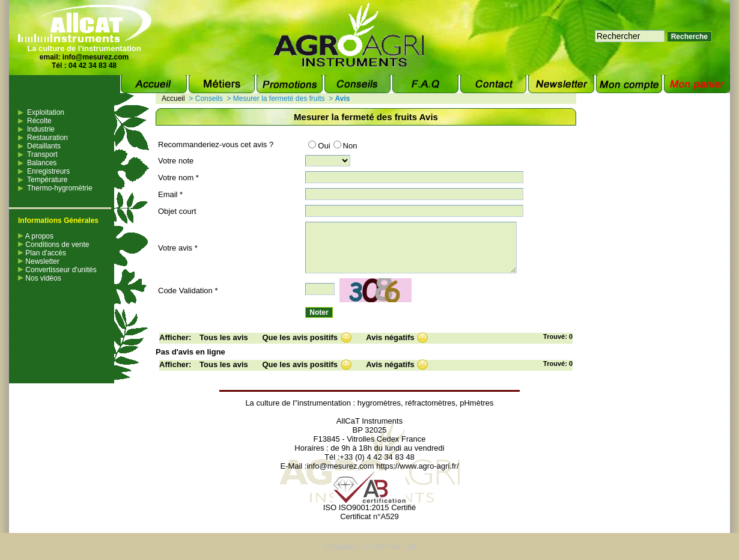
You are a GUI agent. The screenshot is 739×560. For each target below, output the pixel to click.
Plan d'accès (42, 253)
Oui (319, 146)
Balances (42, 163)
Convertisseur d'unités (57, 270)
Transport (42, 154)
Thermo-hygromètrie (60, 188)
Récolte (39, 121)
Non (345, 146)
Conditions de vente (53, 245)
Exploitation (46, 112)
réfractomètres (430, 403)
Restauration (47, 138)
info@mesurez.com (96, 57)
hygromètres (379, 403)
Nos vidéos (40, 278)
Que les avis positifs (300, 337)
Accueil (173, 99)
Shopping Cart (348, 546)
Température (47, 180)
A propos (36, 236)
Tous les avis (224, 337)
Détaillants (44, 146)
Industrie (41, 129)
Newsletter (39, 261)
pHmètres (476, 403)
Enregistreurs (48, 171)
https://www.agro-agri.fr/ (417, 466)
